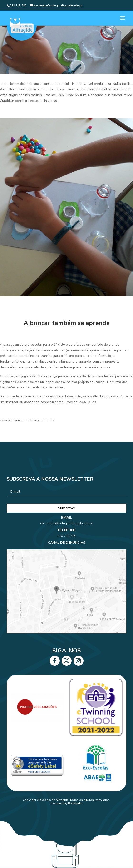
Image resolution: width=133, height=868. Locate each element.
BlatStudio (75, 803)
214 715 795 (67, 544)
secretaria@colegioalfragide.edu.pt (66, 537)
